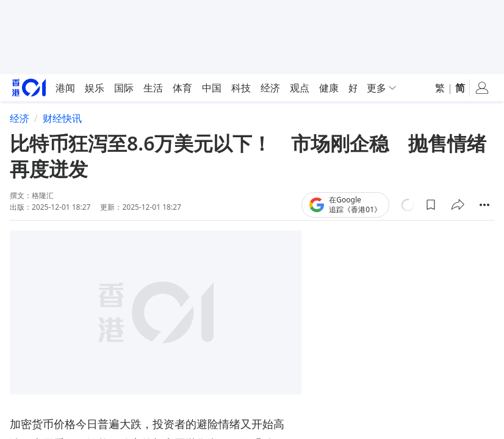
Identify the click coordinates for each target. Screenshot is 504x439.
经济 (20, 118)
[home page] (29, 87)
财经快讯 (62, 118)
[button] (431, 205)
